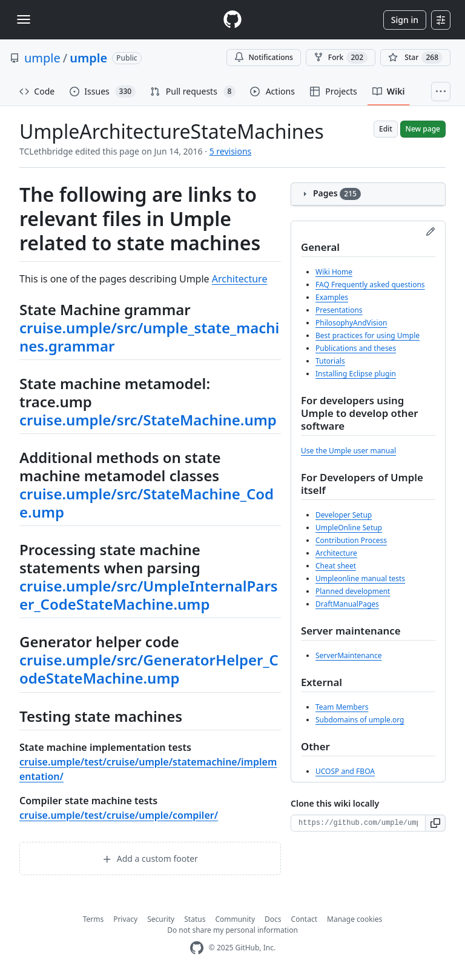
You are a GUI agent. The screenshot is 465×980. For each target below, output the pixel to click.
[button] (436, 823)
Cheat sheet (336, 566)
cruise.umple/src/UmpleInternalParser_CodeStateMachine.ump (149, 595)
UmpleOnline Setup (349, 528)
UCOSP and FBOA (345, 771)
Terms (94, 919)
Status (195, 919)
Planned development (353, 591)
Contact (304, 919)
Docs (273, 919)
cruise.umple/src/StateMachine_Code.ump (147, 503)
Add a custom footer (150, 858)
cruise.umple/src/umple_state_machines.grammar (149, 337)
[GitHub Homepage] (197, 948)
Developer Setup (344, 515)
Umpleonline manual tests (360, 578)
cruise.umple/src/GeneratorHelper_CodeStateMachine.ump (149, 669)
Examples (332, 297)
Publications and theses (356, 348)
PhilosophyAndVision (351, 323)
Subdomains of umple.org (360, 720)
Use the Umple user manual (348, 451)
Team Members (342, 707)
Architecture (240, 279)
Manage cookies (355, 919)
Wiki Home (334, 272)
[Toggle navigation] (24, 19)
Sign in (405, 20)
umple (42, 58)
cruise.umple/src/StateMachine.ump (148, 420)
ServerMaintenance (348, 655)
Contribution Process (351, 540)
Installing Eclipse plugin (356, 374)
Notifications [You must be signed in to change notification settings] (264, 57)
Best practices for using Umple (368, 335)
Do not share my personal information (232, 930)
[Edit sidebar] (430, 232)
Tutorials (330, 361)
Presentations (339, 310)
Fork (341, 58)
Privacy (125, 919)
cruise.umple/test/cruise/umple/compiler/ (119, 815)
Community (235, 919)
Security (161, 919)
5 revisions (231, 151)
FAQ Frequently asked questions (370, 285)
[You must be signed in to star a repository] (415, 58)
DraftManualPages (347, 604)
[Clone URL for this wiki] (358, 823)
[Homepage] (232, 20)
